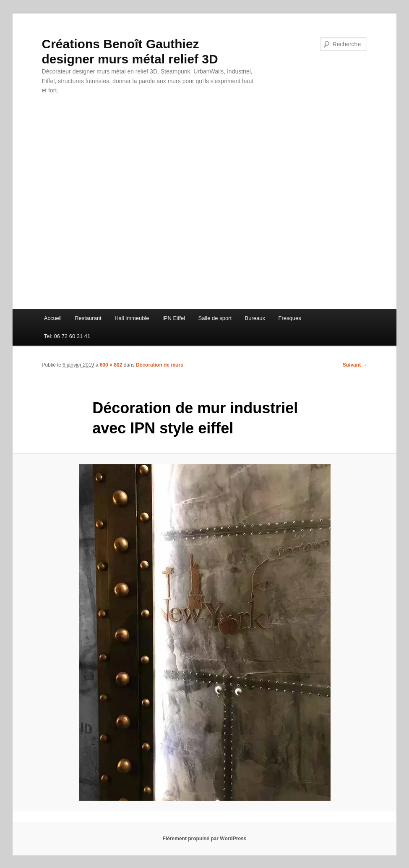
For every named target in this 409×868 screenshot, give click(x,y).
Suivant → (355, 365)
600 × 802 (111, 365)
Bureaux (255, 318)
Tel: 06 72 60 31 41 (67, 336)
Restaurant (88, 318)
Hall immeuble (132, 318)
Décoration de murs (160, 365)
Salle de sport (215, 318)
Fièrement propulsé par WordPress (205, 839)
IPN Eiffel (174, 318)
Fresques (289, 318)
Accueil (53, 318)
